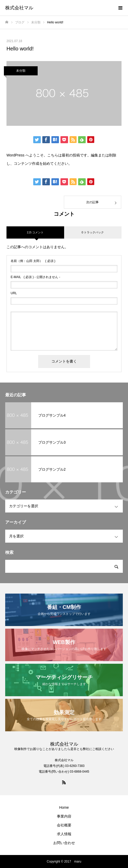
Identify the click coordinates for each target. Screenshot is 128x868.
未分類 (21, 71)
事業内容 (64, 816)
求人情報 (64, 834)
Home (64, 807)
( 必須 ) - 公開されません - (35, 277)
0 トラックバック (93, 232)
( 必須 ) (33, 261)
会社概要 (64, 825)
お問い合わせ (64, 843)
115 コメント (35, 232)
